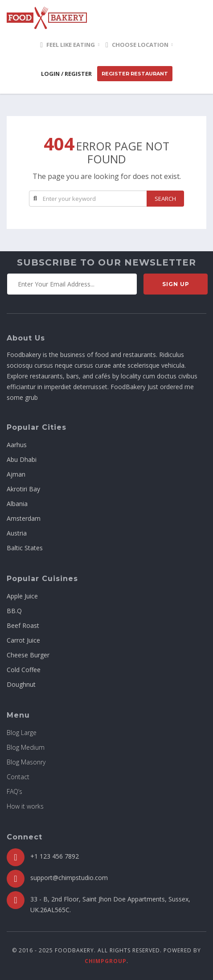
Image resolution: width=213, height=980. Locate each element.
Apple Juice (22, 596)
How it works (25, 806)
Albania (17, 504)
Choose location (137, 45)
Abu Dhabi (22, 459)
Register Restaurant (135, 74)
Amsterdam (24, 518)
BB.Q (14, 611)
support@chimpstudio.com (69, 878)
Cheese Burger (28, 655)
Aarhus (17, 445)
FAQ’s (14, 791)
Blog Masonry (26, 762)
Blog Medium (26, 747)
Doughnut (21, 684)
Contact (18, 777)
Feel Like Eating (68, 45)
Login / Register (66, 74)
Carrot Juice (23, 640)
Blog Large (22, 733)
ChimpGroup (106, 961)
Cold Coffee (24, 670)
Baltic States (25, 548)
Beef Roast (23, 625)
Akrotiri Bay (23, 489)
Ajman (16, 474)
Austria (17, 533)
